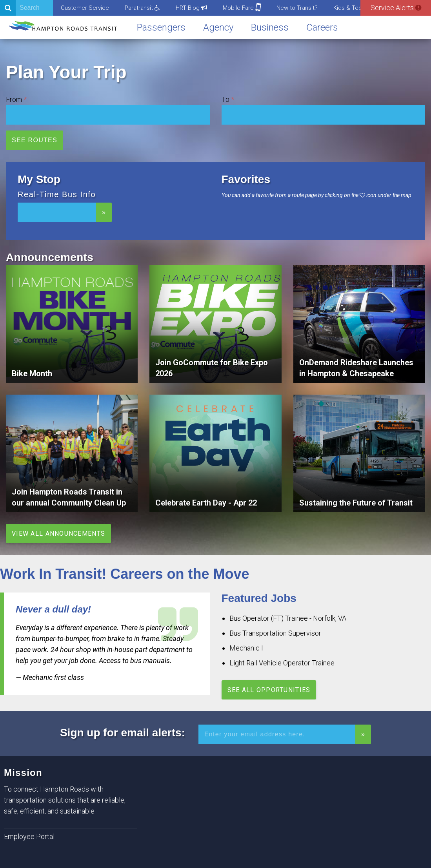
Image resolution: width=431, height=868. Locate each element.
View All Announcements (58, 534)
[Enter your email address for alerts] (277, 734)
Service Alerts (396, 8)
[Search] (26, 8)
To (226, 99)
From (14, 99)
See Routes (35, 140)
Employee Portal (29, 836)
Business (270, 27)
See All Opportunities (269, 690)
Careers (322, 27)
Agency (218, 27)
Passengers (161, 27)
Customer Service (85, 8)
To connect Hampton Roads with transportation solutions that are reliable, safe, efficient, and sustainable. (65, 800)
